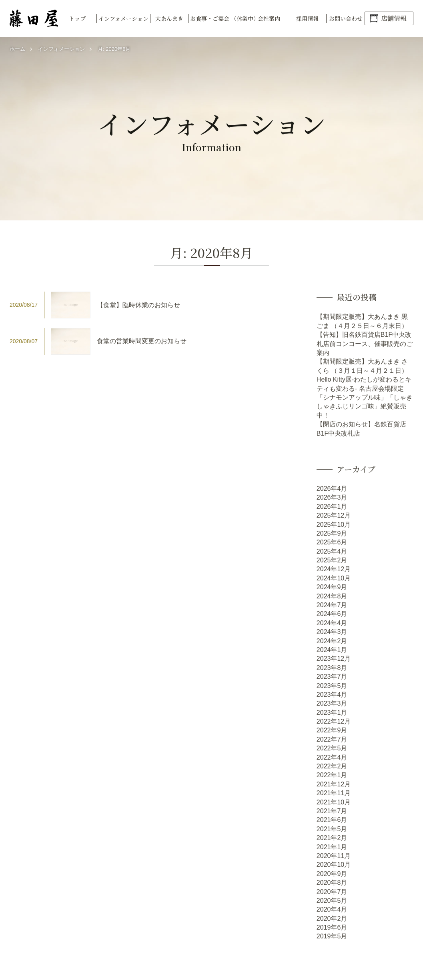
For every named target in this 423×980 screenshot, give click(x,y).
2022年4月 (332, 757)
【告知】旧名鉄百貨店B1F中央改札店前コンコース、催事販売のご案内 (365, 344)
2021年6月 (332, 820)
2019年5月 (332, 936)
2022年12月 (334, 721)
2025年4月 (332, 551)
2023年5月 (332, 686)
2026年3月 (332, 497)
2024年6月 (332, 614)
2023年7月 (332, 677)
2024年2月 (332, 641)
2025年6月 (332, 542)
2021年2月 (332, 838)
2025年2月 (332, 560)
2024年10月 (334, 578)
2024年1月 (332, 650)
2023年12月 (334, 659)
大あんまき (169, 18)
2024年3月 (332, 632)
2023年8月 (332, 668)
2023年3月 (332, 703)
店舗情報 (394, 18)
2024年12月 (334, 569)
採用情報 (307, 18)
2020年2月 (332, 919)
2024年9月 (332, 587)
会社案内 (269, 18)
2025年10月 (334, 525)
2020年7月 (332, 892)
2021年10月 (334, 802)
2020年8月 (332, 883)
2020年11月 (334, 856)
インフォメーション (123, 18)
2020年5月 (332, 901)
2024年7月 (332, 605)
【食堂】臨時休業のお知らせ (138, 305)
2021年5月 (332, 829)
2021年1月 (332, 847)
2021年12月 (334, 784)
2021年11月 (334, 793)
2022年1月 (332, 775)
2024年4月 (332, 623)
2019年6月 (332, 927)
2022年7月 (332, 739)
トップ (77, 18)
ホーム (17, 49)
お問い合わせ (346, 18)
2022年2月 (332, 766)
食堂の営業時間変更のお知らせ (142, 341)
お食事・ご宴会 (220, 18)
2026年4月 (332, 489)
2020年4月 (332, 909)
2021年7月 (332, 811)
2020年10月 (334, 865)
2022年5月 (332, 748)
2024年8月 (332, 596)
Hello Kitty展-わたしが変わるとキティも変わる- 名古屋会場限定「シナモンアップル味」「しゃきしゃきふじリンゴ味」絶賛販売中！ (365, 397)
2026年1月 (332, 507)
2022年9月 (332, 730)
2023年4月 (332, 695)
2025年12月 (334, 515)
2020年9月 (332, 874)
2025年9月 (332, 533)
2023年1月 (332, 713)
